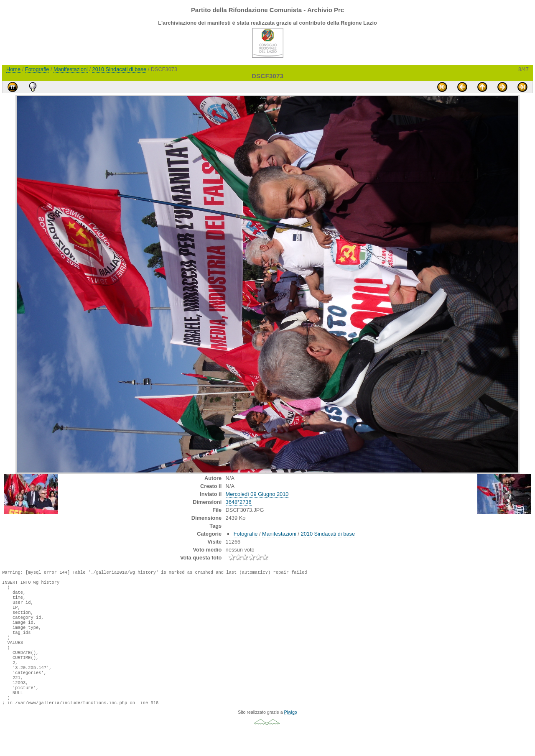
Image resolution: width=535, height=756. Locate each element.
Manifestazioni (71, 69)
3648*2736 (239, 502)
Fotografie (37, 69)
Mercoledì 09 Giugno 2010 (257, 494)
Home (13, 69)
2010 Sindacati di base (120, 69)
